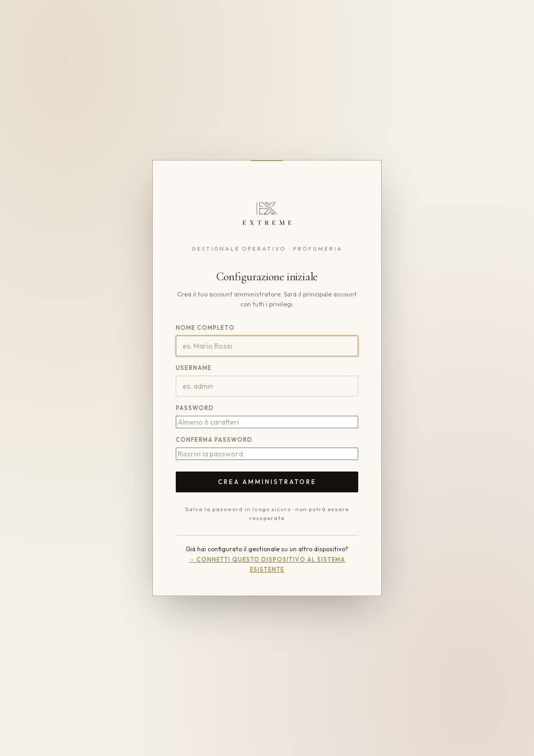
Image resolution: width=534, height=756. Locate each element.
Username (194, 368)
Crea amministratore (267, 482)
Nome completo (205, 328)
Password (195, 408)
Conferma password (214, 440)
